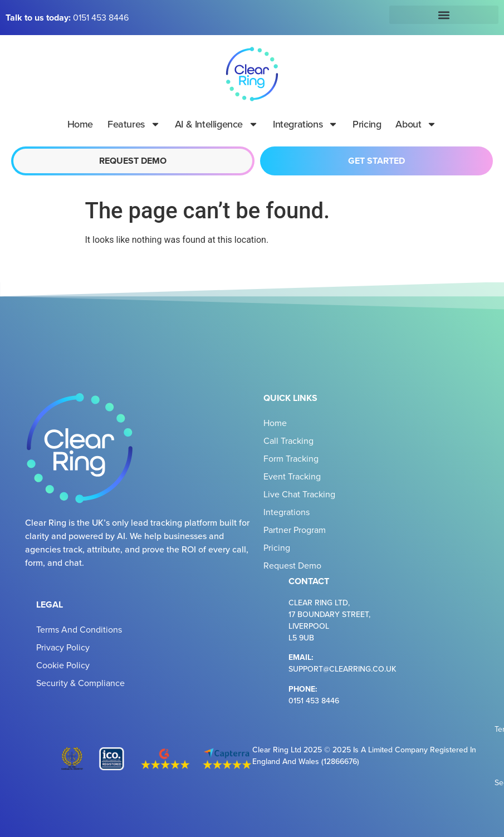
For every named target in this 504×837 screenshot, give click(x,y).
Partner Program (295, 530)
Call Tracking (288, 440)
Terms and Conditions (79, 629)
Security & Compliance (80, 683)
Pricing (367, 124)
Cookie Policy (63, 665)
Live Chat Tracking (299, 494)
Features (134, 124)
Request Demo (292, 565)
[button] (444, 15)
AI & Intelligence (217, 124)
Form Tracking (291, 458)
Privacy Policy (63, 647)
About (416, 124)
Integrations (305, 124)
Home (80, 124)
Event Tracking (292, 476)
